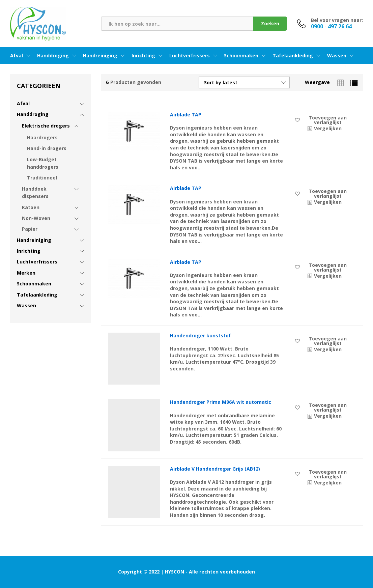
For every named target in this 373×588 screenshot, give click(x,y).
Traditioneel (42, 178)
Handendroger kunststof (200, 336)
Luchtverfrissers (37, 262)
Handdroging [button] (53, 56)
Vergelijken (328, 128)
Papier (30, 229)
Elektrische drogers (46, 126)
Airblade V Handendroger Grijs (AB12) (215, 469)
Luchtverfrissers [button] (190, 56)
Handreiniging (34, 240)
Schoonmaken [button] (241, 56)
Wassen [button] (337, 56)
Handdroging (33, 114)
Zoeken (270, 23)
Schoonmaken (34, 284)
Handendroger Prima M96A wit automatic (221, 402)
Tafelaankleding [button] (293, 56)
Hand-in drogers (47, 148)
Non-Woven (36, 218)
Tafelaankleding (37, 295)
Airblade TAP (186, 115)
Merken (26, 273)
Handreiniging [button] (100, 56)
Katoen (31, 207)
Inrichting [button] (143, 56)
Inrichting (29, 251)
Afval (23, 103)
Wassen (26, 305)
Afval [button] (17, 56)
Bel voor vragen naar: (337, 20)
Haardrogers (42, 137)
